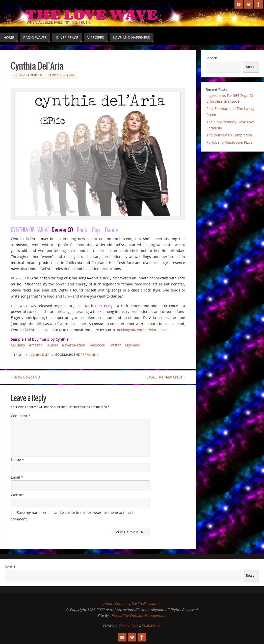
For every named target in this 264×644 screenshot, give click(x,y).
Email (17, 477)
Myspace (132, 345)
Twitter (115, 345)
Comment (21, 416)
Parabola (131, 626)
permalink (90, 355)
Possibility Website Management (139, 616)
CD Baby (18, 345)
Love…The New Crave (166, 377)
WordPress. (151, 626)
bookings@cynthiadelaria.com (142, 330)
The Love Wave (91, 14)
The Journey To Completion (229, 135)
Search (212, 58)
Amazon (36, 345)
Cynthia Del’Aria (42, 355)
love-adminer (30, 75)
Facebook (97, 345)
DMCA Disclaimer (146, 604)
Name (17, 460)
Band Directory (61, 75)
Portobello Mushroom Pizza (230, 142)
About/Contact (115, 604)
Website (18, 495)
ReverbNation (74, 345)
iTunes (52, 345)
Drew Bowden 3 (25, 377)
